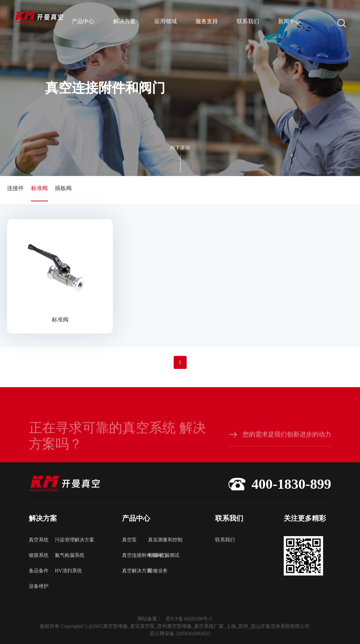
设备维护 (39, 586)
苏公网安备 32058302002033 (180, 634)
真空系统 (39, 540)
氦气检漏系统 (68, 555)
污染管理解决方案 (68, 540)
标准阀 (39, 188)
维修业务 (158, 571)
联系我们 (248, 21)
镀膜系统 (39, 555)
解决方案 (124, 21)
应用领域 (166, 21)
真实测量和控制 (161, 540)
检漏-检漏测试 (161, 555)
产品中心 (83, 21)
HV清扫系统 (68, 571)
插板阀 (63, 188)
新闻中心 (289, 21)
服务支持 (207, 21)
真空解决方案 (135, 571)
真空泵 (129, 540)
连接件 (15, 188)
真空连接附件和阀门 (135, 555)
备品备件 (39, 571)
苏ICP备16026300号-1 (189, 619)
